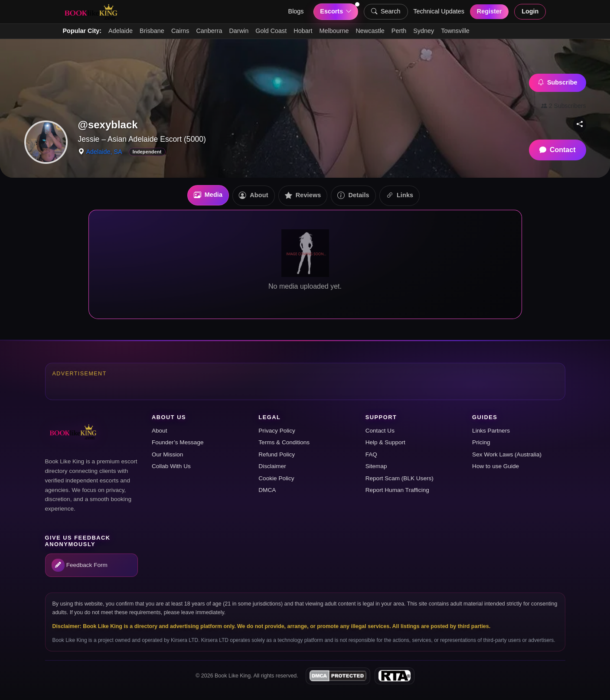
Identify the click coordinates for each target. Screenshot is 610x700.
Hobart (303, 31)
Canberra (209, 31)
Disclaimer (272, 466)
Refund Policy (277, 454)
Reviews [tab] (303, 196)
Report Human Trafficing (397, 490)
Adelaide (121, 31)
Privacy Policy (277, 431)
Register (489, 11)
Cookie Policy (276, 478)
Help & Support (385, 442)
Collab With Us (171, 466)
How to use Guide (496, 466)
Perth (399, 31)
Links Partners (491, 431)
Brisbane (152, 31)
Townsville (455, 31)
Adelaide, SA (104, 152)
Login (530, 11)
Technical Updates (439, 11)
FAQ (371, 454)
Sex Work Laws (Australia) (507, 454)
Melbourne (334, 31)
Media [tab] (208, 195)
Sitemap (376, 466)
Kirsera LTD (184, 640)
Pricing (481, 442)
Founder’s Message (178, 442)
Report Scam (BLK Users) (400, 478)
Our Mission (168, 454)
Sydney (424, 31)
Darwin (239, 31)
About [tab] (253, 196)
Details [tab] (353, 196)
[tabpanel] (305, 264)
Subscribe (558, 83)
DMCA (267, 490)
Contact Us (380, 431)
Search (386, 12)
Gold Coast (271, 31)
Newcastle (370, 31)
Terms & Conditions (284, 442)
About (160, 431)
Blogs (296, 11)
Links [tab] (400, 196)
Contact (558, 150)
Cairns (180, 31)
